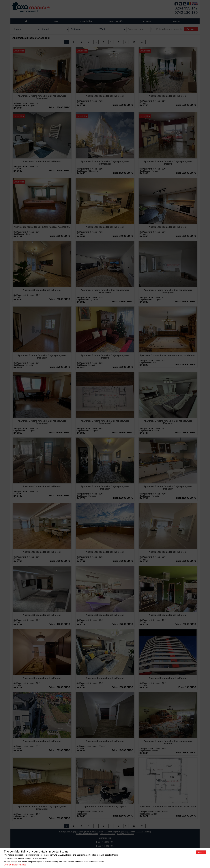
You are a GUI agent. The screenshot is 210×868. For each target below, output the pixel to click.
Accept (201, 852)
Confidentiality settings (15, 865)
